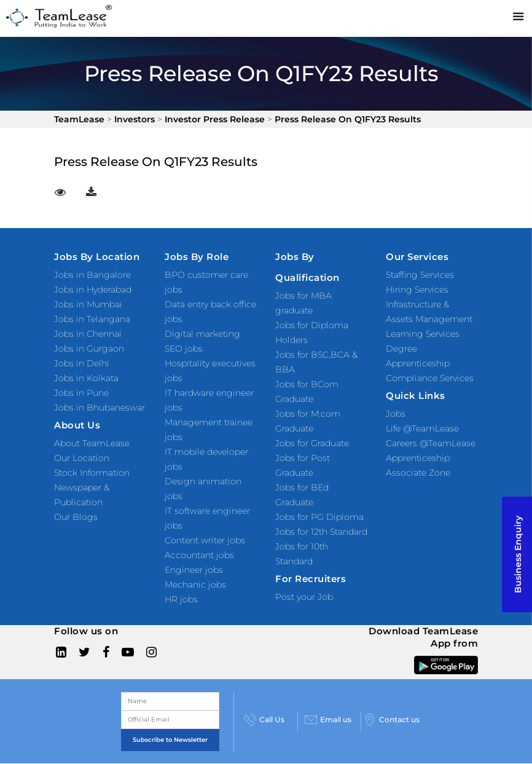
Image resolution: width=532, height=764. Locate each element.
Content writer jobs (205, 540)
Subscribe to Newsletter (170, 740)
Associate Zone (418, 473)
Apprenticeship (418, 458)
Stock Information (92, 473)
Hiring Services (417, 289)
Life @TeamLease (422, 428)
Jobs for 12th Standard (321, 532)
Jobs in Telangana (92, 319)
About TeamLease (92, 443)
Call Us (264, 720)
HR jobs (181, 599)
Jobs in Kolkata (86, 378)
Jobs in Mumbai (88, 304)
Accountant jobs (199, 555)
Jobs (396, 414)
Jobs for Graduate (312, 443)
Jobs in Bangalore (92, 275)
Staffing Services (420, 275)
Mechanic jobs (195, 585)
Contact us (392, 720)
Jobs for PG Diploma (319, 517)
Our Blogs (76, 517)
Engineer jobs (194, 570)
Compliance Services (430, 378)
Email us (328, 720)
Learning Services (423, 334)
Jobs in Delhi (82, 363)
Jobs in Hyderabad (93, 289)
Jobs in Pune (81, 393)
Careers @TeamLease (431, 443)
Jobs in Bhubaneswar (100, 408)
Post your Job (304, 597)
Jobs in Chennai (88, 334)
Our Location (82, 458)
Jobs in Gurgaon (89, 349)
